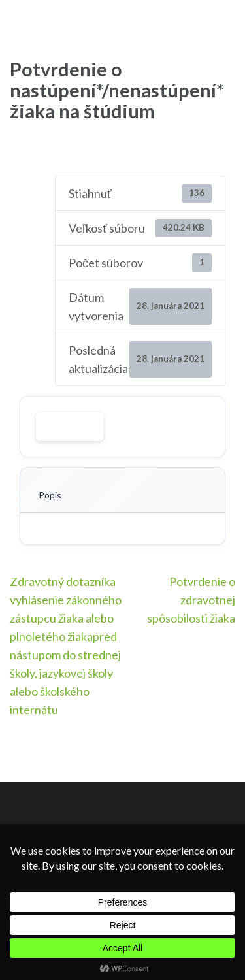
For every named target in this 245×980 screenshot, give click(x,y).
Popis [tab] (50, 495)
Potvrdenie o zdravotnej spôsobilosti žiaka (191, 600)
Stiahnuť (70, 426)
